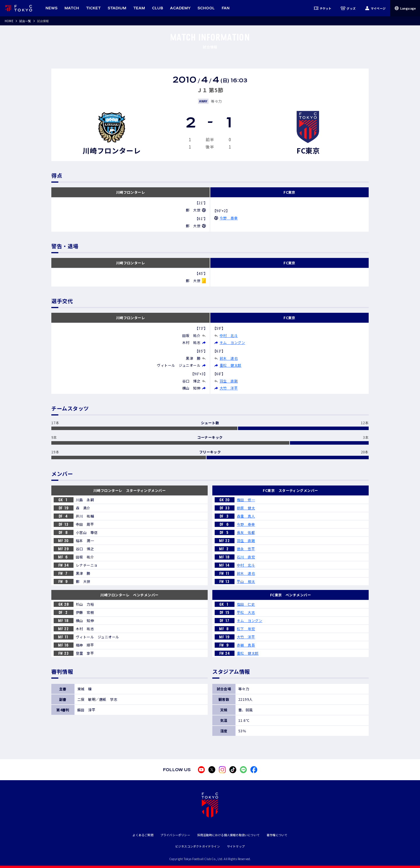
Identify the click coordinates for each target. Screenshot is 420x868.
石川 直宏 (246, 557)
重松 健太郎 (231, 365)
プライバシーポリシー (175, 835)
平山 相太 (246, 581)
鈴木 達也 (229, 358)
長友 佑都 (246, 532)
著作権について (277, 835)
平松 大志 (246, 612)
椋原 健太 (246, 508)
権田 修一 (246, 500)
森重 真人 (246, 516)
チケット (323, 8)
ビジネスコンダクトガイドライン (198, 846)
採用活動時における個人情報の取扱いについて (228, 835)
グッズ (348, 8)
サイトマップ (236, 846)
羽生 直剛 (229, 381)
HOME (9, 21)
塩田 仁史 (246, 604)
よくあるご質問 (143, 835)
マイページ (375, 8)
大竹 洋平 (229, 388)
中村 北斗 (229, 335)
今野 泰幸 (229, 218)
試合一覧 (25, 21)
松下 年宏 (246, 629)
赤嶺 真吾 (246, 645)
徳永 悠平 (246, 549)
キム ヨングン (232, 342)
